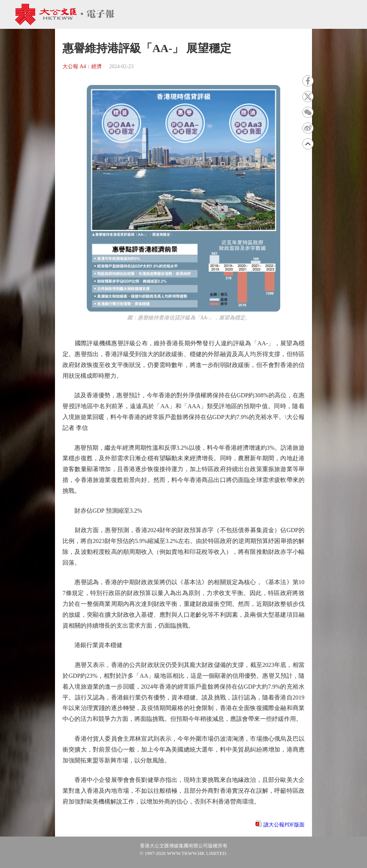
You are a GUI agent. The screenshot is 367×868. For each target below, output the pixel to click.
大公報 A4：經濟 (82, 66)
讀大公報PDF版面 (284, 825)
